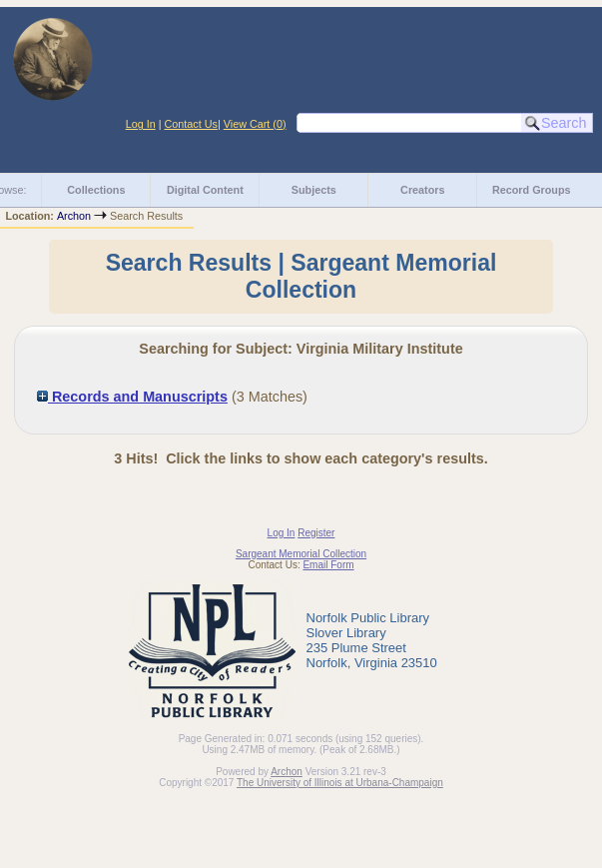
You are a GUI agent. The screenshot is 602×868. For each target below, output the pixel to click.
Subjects (314, 190)
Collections (96, 190)
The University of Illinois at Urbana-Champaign (340, 783)
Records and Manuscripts (132, 397)
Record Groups (532, 190)
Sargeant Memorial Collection (301, 554)
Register (316, 533)
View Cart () (255, 124)
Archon (74, 216)
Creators (422, 190)
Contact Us (191, 124)
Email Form (328, 565)
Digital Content (205, 190)
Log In (141, 124)
